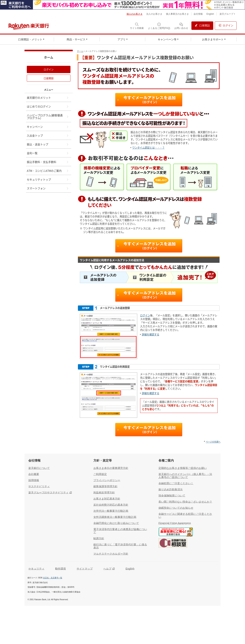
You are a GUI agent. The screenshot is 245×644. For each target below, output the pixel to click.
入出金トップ (48, 135)
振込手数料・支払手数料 (48, 162)
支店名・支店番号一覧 (53, 578)
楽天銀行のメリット (48, 98)
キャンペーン (48, 127)
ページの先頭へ (213, 442)
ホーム (80, 51)
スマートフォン (48, 188)
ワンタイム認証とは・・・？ (148, 148)
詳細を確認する (151, 334)
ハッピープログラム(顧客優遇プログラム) (48, 116)
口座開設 (49, 78)
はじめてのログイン (48, 106)
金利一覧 (48, 153)
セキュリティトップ (48, 179)
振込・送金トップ (48, 144)
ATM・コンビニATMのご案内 (48, 171)
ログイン (145, 315)
